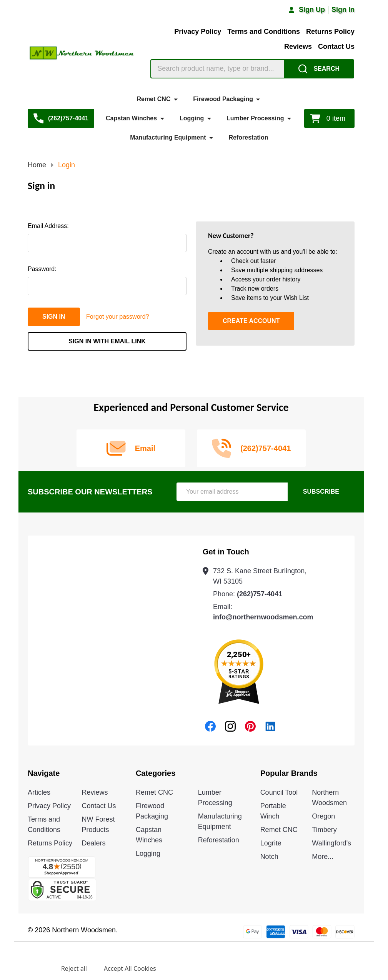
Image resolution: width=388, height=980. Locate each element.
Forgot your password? (118, 317)
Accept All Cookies (130, 968)
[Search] (319, 69)
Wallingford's (331, 843)
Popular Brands (289, 773)
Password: (42, 269)
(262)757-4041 (260, 594)
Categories (156, 773)
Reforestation (248, 137)
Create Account (251, 321)
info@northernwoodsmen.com (263, 617)
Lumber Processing (255, 118)
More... (323, 857)
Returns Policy (330, 32)
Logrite (271, 843)
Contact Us (336, 47)
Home (37, 165)
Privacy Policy (198, 32)
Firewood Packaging (223, 99)
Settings (32, 968)
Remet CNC (153, 99)
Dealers (93, 843)
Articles (39, 792)
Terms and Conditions (264, 32)
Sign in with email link (107, 341)
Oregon (323, 816)
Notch (269, 857)
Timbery (324, 830)
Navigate (44, 773)
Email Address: (48, 226)
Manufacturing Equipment (168, 137)
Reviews (298, 47)
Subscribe (321, 492)
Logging (192, 118)
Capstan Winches (131, 118)
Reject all (74, 968)
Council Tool (279, 792)
